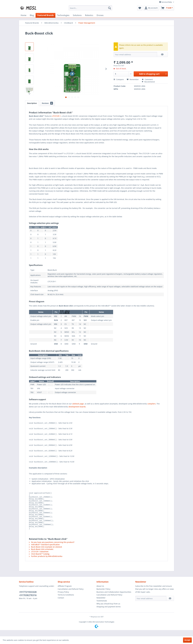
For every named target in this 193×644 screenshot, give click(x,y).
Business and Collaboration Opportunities (114, 598)
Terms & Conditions (66, 601)
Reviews (47, 103)
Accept (187, 640)
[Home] (24, 15)
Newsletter (101, 604)
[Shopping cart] (167, 8)
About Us (100, 592)
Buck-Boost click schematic (41, 555)
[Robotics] (89, 15)
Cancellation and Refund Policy (71, 595)
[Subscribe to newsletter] (170, 604)
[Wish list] (140, 8)
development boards (77, 407)
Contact (61, 604)
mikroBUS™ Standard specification (44, 551)
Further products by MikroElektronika (46, 562)
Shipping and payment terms (109, 613)
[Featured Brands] (45, 15)
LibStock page (78, 404)
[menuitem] (90, 8)
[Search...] (90, 8)
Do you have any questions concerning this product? (52, 548)
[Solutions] (77, 15)
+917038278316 (28, 601)
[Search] (110, 8)
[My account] (151, 8)
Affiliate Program (65, 592)
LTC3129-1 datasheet (39, 558)
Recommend (148, 82)
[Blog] (32, 15)
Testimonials (102, 607)
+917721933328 (28, 598)
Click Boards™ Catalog (39, 560)
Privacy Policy (63, 598)
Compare (119, 79)
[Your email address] (151, 604)
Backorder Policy (103, 595)
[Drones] (100, 15)
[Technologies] (63, 15)
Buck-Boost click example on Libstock (45, 553)
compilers (152, 404)
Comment (147, 79)
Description (32, 103)
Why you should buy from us (108, 610)
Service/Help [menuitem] (166, 2)
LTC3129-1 (56, 116)
